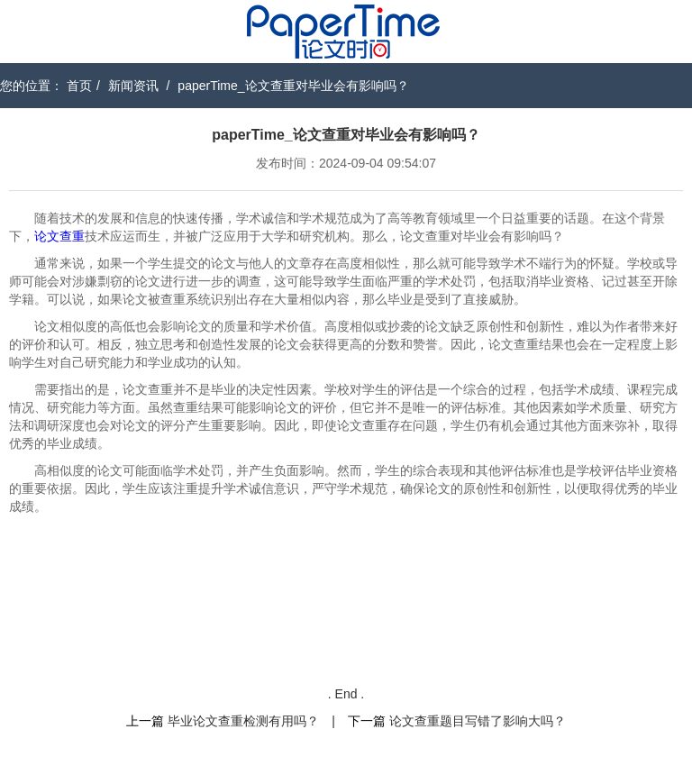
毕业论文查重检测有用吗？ (243, 721)
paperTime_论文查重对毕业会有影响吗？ (293, 86)
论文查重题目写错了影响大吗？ (478, 721)
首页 (79, 86)
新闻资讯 (133, 86)
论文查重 (59, 236)
